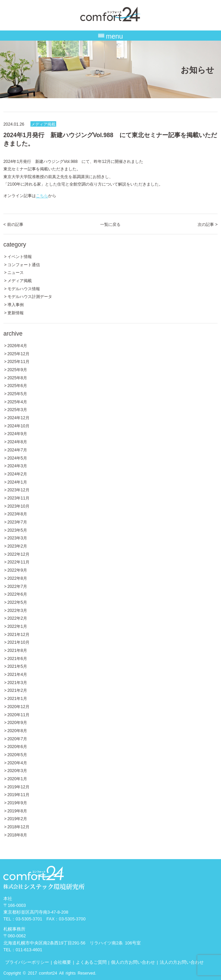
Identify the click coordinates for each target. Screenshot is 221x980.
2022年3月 (17, 610)
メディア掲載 (43, 124)
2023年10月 (18, 506)
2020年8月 (17, 730)
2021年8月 (17, 650)
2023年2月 (17, 546)
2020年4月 (17, 762)
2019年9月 (17, 802)
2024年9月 (17, 433)
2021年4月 (17, 674)
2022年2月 (17, 618)
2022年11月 (18, 562)
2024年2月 (17, 474)
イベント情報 (20, 256)
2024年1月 (17, 482)
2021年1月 (17, 698)
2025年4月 (17, 401)
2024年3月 (17, 465)
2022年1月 (17, 626)
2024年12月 (18, 417)
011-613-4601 (29, 949)
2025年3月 (17, 409)
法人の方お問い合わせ (182, 962)
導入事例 (16, 304)
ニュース (16, 272)
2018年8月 (17, 835)
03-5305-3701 (29, 919)
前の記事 (13, 224)
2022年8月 (17, 578)
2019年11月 (18, 794)
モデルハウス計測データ (30, 296)
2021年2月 (17, 690)
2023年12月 (18, 489)
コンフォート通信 (24, 264)
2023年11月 (18, 498)
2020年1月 (17, 778)
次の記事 (208, 224)
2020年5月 (17, 754)
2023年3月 (17, 538)
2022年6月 (17, 594)
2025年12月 (18, 353)
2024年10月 (18, 425)
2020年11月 (18, 714)
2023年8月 (17, 514)
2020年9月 (17, 722)
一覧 (110, 224)
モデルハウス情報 (24, 288)
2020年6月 (17, 746)
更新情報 (16, 312)
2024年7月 (17, 450)
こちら (42, 195)
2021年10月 (18, 642)
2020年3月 (17, 770)
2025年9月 (17, 369)
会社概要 (62, 962)
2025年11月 (18, 361)
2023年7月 (17, 522)
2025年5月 (17, 393)
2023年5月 (17, 530)
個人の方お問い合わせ (133, 962)
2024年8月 (17, 441)
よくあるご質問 (91, 962)
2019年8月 (17, 811)
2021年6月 (17, 658)
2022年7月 (17, 586)
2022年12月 (18, 554)
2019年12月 (18, 786)
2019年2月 (17, 818)
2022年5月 (17, 602)
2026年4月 (17, 345)
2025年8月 (17, 377)
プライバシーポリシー (27, 962)
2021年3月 (17, 682)
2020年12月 (18, 706)
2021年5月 (17, 666)
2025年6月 (17, 385)
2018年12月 (18, 826)
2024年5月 (17, 458)
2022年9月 (17, 570)
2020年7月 (17, 738)
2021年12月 (18, 634)
